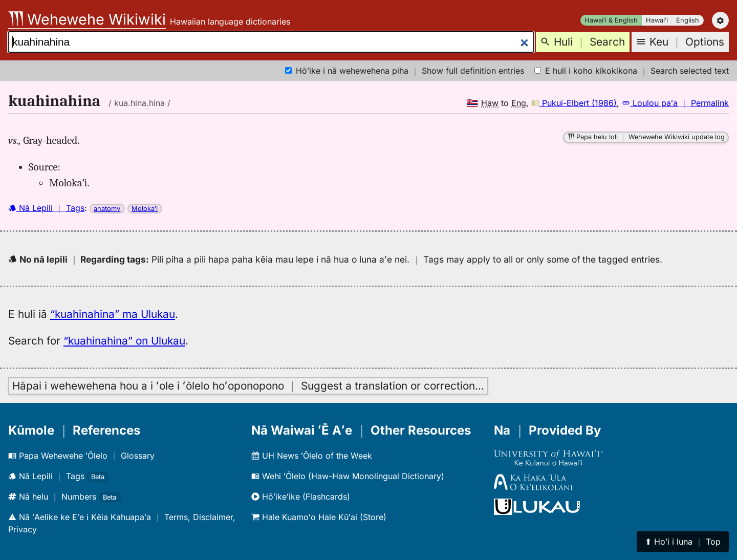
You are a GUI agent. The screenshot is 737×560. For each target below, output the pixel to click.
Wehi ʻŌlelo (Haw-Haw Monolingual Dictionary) (348, 476)
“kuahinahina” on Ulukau (124, 341)
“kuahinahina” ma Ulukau (113, 314)
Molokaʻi (145, 209)
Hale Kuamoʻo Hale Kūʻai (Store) (319, 517)
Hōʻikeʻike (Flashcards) (301, 497)
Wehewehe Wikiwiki (87, 19)
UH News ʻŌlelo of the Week (312, 456)
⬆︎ (683, 542)
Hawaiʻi (657, 20)
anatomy (107, 209)
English (688, 20)
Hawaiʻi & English (611, 20)
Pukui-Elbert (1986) (574, 103)
